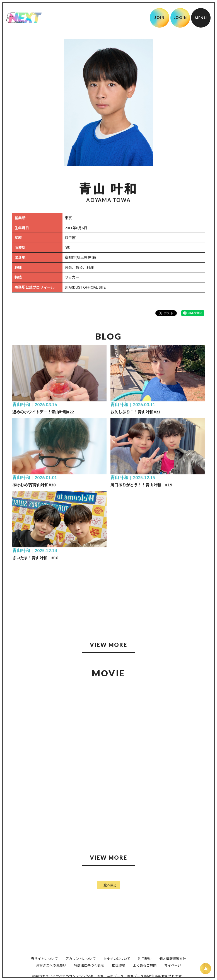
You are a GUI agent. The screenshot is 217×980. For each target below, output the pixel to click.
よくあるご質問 (145, 965)
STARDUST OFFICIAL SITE (85, 287)
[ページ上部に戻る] (206, 969)
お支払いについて (117, 958)
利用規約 (145, 958)
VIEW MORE (108, 645)
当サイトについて (44, 958)
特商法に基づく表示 (89, 965)
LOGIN (180, 18)
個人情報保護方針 (173, 958)
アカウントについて (81, 958)
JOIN (159, 18)
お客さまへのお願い (51, 965)
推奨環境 (119, 965)
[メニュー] (201, 18)
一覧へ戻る (108, 885)
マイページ (173, 965)
